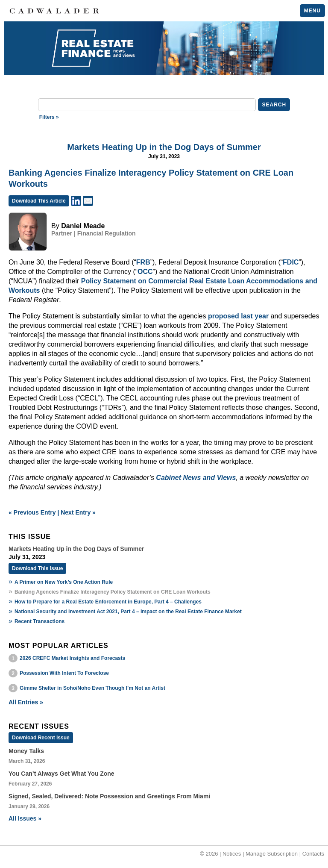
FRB (143, 262)
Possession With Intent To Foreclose (64, 673)
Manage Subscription (272, 854)
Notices (232, 854)
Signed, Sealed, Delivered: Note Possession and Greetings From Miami (109, 796)
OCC (145, 272)
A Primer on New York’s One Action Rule (64, 582)
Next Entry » (78, 512)
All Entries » (26, 702)
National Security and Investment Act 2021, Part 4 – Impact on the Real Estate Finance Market (128, 612)
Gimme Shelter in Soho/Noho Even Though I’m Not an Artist (92, 688)
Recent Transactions (40, 621)
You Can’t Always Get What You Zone (61, 774)
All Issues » (25, 818)
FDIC (291, 262)
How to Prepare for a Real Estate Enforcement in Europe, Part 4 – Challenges (108, 602)
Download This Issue (37, 568)
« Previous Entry (32, 512)
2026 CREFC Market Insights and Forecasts (72, 658)
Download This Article (39, 201)
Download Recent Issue (41, 738)
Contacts (313, 854)
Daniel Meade (83, 226)
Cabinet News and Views (196, 478)
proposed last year (238, 316)
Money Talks (26, 751)
